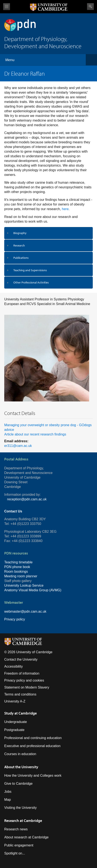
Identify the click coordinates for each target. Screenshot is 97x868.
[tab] (48, 233)
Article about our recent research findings (35, 434)
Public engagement (19, 845)
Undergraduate (16, 722)
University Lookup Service (24, 585)
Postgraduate (14, 730)
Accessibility (13, 666)
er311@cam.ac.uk (18, 446)
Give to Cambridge (18, 784)
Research (19, 245)
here (65, 209)
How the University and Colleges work (33, 776)
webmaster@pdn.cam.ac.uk (25, 611)
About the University (21, 767)
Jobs (8, 792)
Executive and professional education (32, 746)
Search (90, 7)
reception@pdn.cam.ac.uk (27, 499)
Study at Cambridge (20, 713)
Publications (21, 258)
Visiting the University (20, 808)
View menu (7, 7)
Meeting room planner (21, 576)
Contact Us (13, 511)
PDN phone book (17, 567)
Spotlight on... (15, 853)
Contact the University (21, 659)
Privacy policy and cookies (24, 680)
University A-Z (15, 701)
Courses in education (20, 754)
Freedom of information (22, 673)
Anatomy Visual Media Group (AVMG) (33, 590)
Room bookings (16, 572)
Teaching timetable (18, 562)
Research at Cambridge (23, 821)
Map (8, 800)
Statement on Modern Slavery (27, 687)
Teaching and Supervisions (30, 270)
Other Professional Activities (31, 282)
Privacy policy (15, 619)
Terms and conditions (20, 694)
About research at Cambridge (26, 837)
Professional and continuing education (33, 738)
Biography (20, 233)
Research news (16, 829)
